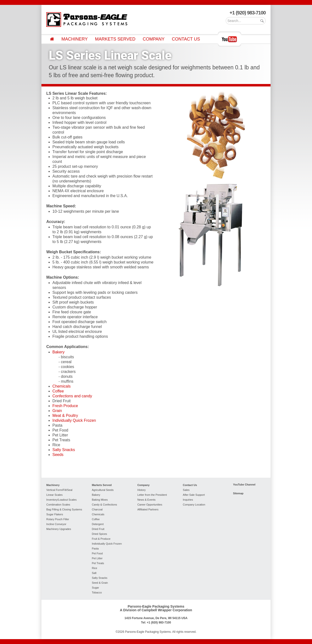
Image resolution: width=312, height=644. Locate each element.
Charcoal (97, 509)
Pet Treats (98, 563)
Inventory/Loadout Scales (61, 500)
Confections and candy (72, 396)
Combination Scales (58, 505)
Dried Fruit (98, 529)
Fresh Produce (65, 406)
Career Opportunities (150, 505)
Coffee (58, 391)
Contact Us (186, 39)
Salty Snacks (64, 450)
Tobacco (97, 592)
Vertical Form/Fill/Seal (59, 490)
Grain (57, 411)
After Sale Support (194, 495)
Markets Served (115, 39)
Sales (186, 490)
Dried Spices (99, 534)
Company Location (194, 505)
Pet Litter (97, 558)
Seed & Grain (100, 583)
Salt (94, 573)
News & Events (146, 500)
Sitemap (238, 493)
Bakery (58, 352)
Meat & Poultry (65, 416)
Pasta (95, 549)
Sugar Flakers (55, 514)
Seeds (58, 455)
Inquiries (188, 500)
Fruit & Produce (101, 539)
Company (154, 39)
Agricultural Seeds (103, 490)
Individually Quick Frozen (74, 420)
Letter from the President (152, 495)
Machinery (75, 39)
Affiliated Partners (148, 509)
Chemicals (62, 386)
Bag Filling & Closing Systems (64, 509)
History (141, 490)
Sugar (95, 588)
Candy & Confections (104, 505)
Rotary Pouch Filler (58, 519)
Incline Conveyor (56, 524)
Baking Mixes (100, 500)
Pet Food (97, 553)
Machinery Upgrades (59, 529)
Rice (95, 568)
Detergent (98, 524)
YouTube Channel (244, 485)
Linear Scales (54, 495)
